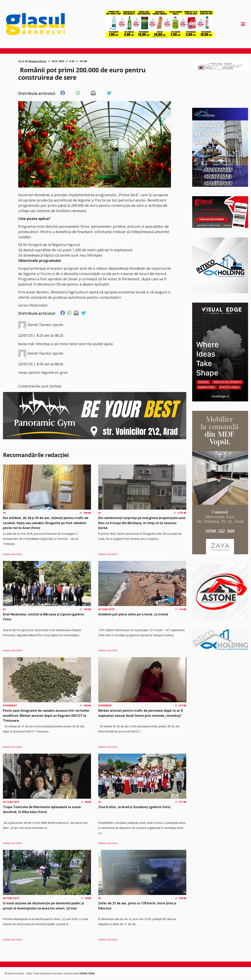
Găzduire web (71, 973)
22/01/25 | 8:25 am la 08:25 (41, 335)
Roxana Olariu (37, 61)
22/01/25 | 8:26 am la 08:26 (41, 364)
